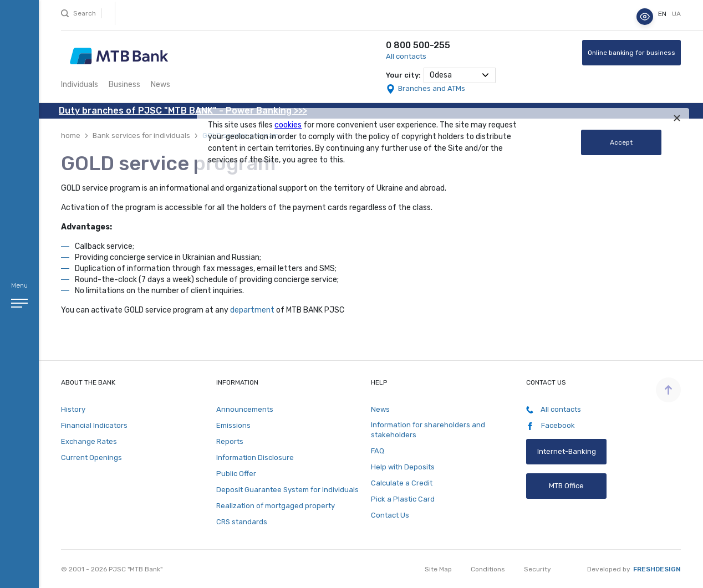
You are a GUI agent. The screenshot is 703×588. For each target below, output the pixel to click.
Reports (230, 441)
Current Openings (91, 457)
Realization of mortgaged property (276, 506)
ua (676, 14)
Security (538, 569)
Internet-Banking (566, 451)
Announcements (245, 409)
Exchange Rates (89, 441)
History (73, 409)
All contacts (406, 56)
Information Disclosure (255, 457)
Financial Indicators (94, 425)
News (161, 85)
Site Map (438, 569)
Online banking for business (631, 53)
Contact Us (390, 515)
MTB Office (566, 486)
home (71, 136)
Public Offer (236, 474)
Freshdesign (657, 569)
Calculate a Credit (402, 483)
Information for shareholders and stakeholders (428, 430)
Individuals (80, 85)
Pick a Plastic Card (403, 499)
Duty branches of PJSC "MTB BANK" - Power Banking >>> (183, 111)
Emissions (233, 425)
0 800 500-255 (418, 45)
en (663, 14)
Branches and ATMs (432, 88)
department (252, 310)
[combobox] (460, 75)
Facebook (551, 426)
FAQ (378, 451)
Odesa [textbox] (441, 75)
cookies (288, 125)
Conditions (488, 569)
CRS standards (242, 522)
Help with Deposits (403, 467)
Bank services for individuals (141, 136)
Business (124, 85)
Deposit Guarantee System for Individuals (287, 490)
